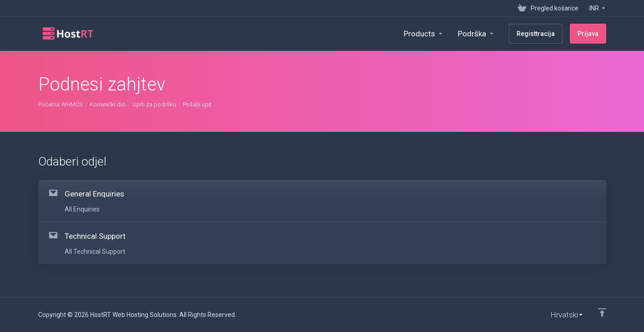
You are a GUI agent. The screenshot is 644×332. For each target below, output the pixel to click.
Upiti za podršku (154, 104)
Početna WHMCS (61, 104)
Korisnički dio (108, 104)
